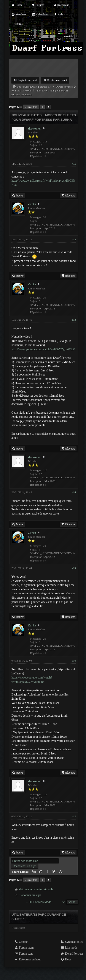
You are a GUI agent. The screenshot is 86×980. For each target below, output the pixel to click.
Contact (21, 942)
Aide (58, 14)
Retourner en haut (27, 959)
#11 (74, 164)
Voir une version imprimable (36, 889)
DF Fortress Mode (21, 90)
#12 (74, 239)
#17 (74, 816)
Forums (38, 5)
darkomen (35, 129)
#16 (74, 661)
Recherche (61, 5)
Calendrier (40, 14)
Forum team (24, 948)
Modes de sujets (61, 115)
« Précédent (31, 107)
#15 (74, 568)
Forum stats (24, 954)
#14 (74, 492)
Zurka (32, 204)
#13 (74, 320)
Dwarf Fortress (64, 87)
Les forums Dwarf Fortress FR (34, 87)
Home (17, 5)
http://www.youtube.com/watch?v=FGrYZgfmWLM (43, 349)
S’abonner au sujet (30, 895)
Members (19, 14)
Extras (17, 24)
